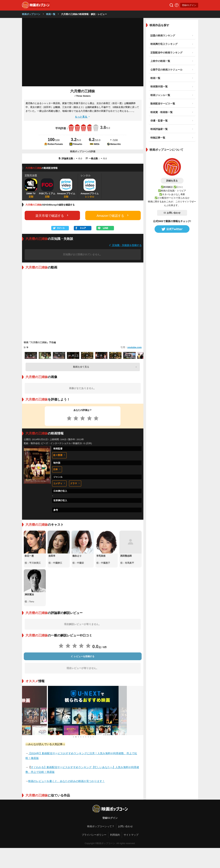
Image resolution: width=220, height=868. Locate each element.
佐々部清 (59, 455)
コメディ (59, 483)
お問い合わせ (172, 213)
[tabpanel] (83, 710)
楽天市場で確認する (52, 215)
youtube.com (134, 347)
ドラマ (75, 483)
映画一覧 (51, 14)
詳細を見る (172, 181)
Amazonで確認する (113, 215)
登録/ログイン (189, 5)
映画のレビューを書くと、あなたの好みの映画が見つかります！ (66, 781)
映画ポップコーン (31, 14)
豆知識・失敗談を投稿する (125, 245)
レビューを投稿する (83, 656)
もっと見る (83, 117)
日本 (57, 469)
